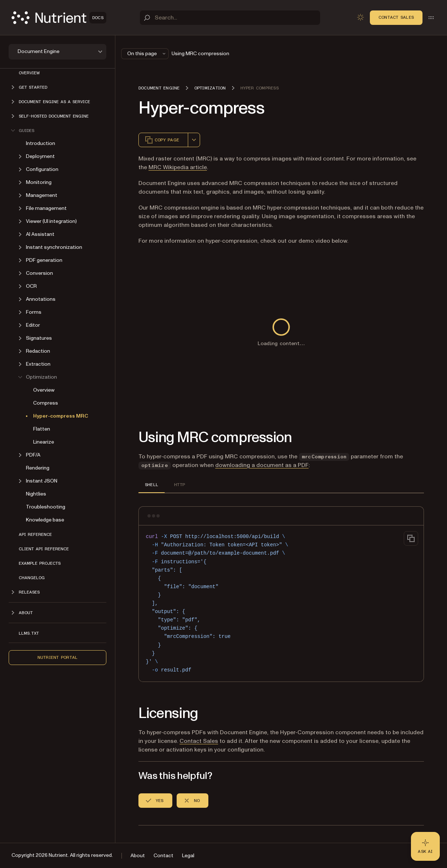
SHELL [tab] (152, 485)
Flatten (42, 429)
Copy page (162, 140)
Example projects (40, 563)
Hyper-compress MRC (61, 416)
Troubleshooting (46, 507)
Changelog (32, 578)
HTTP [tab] (180, 485)
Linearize (44, 442)
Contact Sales (396, 17)
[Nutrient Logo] (59, 18)
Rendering (38, 468)
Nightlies (36, 494)
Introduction (41, 143)
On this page (147, 54)
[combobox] (194, 140)
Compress (46, 403)
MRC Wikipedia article (178, 167)
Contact (163, 856)
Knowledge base (45, 520)
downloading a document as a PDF (262, 465)
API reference (35, 534)
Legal (188, 856)
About (138, 856)
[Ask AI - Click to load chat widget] (425, 846)
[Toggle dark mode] (360, 17)
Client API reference (44, 549)
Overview (29, 73)
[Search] (230, 18)
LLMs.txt (29, 633)
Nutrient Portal (58, 657)
